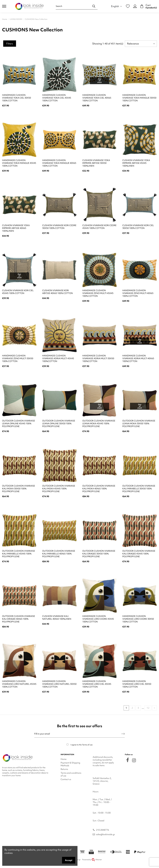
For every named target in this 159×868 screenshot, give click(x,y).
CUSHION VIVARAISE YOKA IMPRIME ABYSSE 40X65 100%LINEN (16, 228)
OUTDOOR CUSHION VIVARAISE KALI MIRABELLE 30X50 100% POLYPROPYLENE (139, 489)
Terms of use (87, 745)
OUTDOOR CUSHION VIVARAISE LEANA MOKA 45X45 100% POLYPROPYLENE (99, 424)
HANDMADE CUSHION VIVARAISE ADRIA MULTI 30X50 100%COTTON (98, 358)
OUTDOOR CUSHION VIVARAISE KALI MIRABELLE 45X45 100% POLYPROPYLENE (19, 554)
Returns (64, 769)
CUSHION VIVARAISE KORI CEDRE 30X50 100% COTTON (59, 227)
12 (148, 708)
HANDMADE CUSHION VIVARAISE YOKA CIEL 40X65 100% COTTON (97, 98)
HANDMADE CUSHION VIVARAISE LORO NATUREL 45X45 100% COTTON (19, 684)
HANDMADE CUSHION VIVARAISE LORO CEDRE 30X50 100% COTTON (138, 619)
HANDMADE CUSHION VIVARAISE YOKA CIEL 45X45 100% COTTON (57, 98)
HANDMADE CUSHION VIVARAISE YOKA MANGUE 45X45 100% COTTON (19, 163)
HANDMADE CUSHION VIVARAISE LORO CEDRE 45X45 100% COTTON (98, 619)
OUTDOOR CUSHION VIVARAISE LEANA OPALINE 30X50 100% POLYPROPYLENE (59, 424)
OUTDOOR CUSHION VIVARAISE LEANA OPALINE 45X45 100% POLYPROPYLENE (19, 424)
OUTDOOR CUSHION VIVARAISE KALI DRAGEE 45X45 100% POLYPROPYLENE (139, 554)
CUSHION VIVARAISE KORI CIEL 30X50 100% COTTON (138, 227)
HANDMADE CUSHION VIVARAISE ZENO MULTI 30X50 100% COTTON (18, 358)
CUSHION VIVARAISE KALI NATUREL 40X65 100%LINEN (57, 618)
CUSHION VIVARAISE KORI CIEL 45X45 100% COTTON (18, 292)
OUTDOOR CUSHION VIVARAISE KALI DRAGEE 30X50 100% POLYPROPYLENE (99, 554)
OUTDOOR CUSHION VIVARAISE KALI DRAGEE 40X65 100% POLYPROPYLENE (19, 619)
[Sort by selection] (141, 44)
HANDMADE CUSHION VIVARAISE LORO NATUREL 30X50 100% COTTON (59, 684)
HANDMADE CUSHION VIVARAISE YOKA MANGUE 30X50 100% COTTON (139, 98)
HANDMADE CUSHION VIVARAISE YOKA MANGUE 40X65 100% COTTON (59, 163)
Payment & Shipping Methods (70, 764)
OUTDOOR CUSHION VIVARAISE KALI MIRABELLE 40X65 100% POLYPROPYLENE (59, 554)
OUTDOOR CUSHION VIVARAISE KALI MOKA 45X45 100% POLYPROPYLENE (59, 489)
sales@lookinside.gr (105, 834)
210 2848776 (102, 830)
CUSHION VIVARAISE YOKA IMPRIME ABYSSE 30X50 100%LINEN (96, 163)
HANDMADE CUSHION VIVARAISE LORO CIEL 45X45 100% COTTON (97, 684)
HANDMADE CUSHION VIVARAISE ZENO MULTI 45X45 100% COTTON (98, 293)
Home (64, 759)
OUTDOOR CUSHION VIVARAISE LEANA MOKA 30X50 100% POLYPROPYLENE (139, 424)
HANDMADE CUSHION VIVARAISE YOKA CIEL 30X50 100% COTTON (17, 98)
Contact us (66, 779)
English (117, 6)
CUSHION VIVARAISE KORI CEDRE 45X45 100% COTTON (99, 227)
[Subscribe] (123, 734)
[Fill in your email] (78, 734)
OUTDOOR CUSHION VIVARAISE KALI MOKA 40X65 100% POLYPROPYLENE (99, 489)
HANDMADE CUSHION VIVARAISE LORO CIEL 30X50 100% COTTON (137, 684)
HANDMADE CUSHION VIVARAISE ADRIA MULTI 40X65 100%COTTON (138, 358)
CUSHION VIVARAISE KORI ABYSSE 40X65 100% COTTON (57, 292)
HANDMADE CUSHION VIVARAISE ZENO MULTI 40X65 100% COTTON (138, 293)
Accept (69, 860)
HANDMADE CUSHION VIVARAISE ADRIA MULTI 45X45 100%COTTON (58, 358)
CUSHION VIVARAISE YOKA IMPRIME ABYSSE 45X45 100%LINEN (136, 163)
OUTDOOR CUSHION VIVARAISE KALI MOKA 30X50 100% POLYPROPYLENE (19, 489)
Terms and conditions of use (71, 774)
